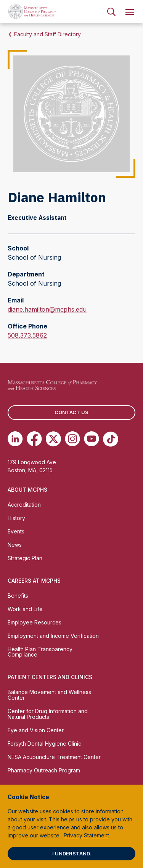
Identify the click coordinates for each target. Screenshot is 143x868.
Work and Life (25, 609)
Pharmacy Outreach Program (44, 770)
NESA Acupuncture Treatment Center (54, 757)
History (16, 518)
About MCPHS (27, 490)
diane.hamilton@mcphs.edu (47, 309)
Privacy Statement (86, 835)
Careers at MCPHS (34, 581)
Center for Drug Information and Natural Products (48, 714)
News (15, 545)
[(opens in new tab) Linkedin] (15, 439)
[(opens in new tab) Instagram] (72, 439)
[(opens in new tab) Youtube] (92, 439)
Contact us (71, 412)
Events (16, 531)
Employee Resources (35, 622)
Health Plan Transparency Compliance (40, 652)
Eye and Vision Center (36, 730)
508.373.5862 (27, 335)
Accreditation (24, 505)
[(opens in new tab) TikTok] (111, 439)
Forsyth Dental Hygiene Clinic (44, 744)
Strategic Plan (25, 558)
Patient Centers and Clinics (50, 677)
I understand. (72, 853)
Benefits (18, 596)
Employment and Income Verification (53, 636)
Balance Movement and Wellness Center (49, 695)
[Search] (111, 11)
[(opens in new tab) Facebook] (34, 439)
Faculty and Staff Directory (47, 34)
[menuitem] (111, 11)
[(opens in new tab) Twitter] (53, 439)
